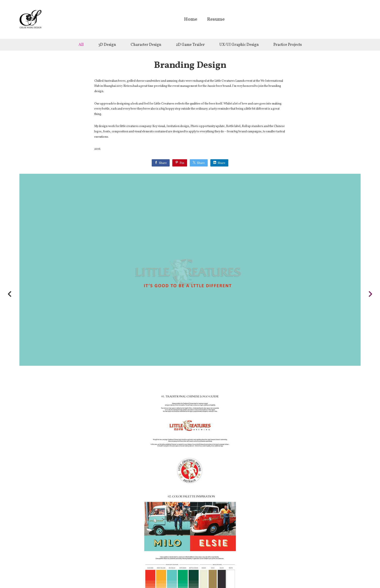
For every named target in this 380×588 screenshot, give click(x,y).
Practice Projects (288, 45)
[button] (350, 550)
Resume (216, 20)
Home (191, 20)
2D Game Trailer (190, 45)
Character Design (146, 45)
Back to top (191, 573)
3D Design (107, 45)
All (81, 45)
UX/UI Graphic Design (239, 45)
